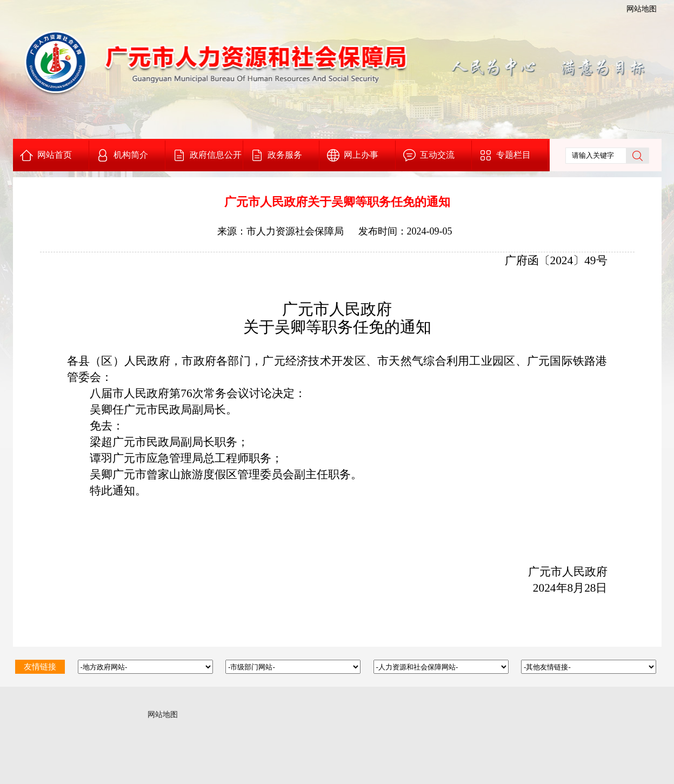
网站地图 (642, 9)
